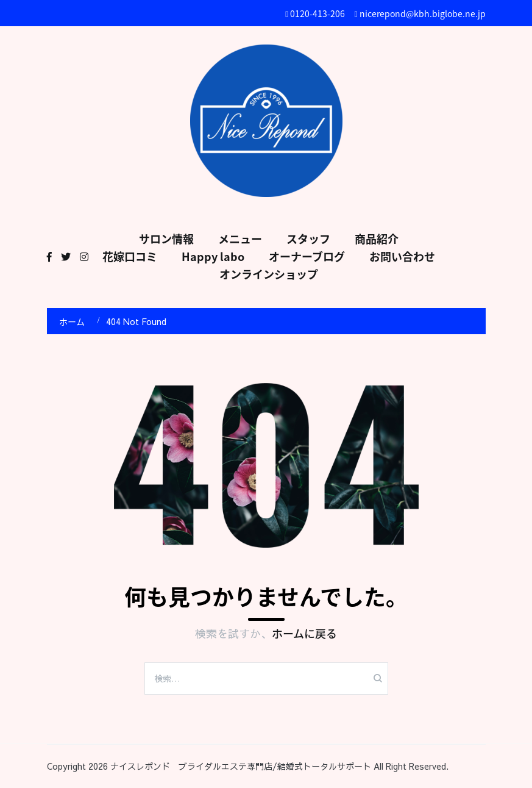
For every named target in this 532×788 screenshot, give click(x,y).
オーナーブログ (307, 256)
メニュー (240, 239)
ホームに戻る (304, 633)
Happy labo (213, 256)
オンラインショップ (269, 274)
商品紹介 (377, 239)
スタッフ (308, 239)
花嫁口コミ (130, 256)
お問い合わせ (402, 256)
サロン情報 (166, 239)
